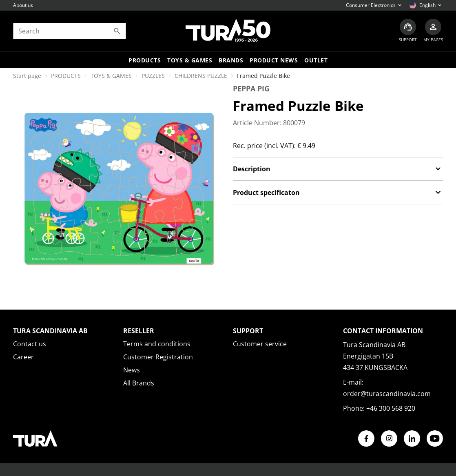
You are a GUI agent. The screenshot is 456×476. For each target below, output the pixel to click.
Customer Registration (158, 357)
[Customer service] (408, 31)
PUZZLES (153, 76)
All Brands (139, 383)
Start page (27, 76)
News (132, 370)
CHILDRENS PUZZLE (201, 76)
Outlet (316, 60)
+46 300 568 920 (391, 408)
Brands (231, 60)
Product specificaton (338, 193)
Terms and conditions (157, 344)
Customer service (260, 344)
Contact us (30, 344)
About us (23, 5)
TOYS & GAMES (190, 60)
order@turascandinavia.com (387, 394)
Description (338, 169)
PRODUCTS (66, 76)
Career (23, 357)
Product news (274, 60)
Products (145, 60)
